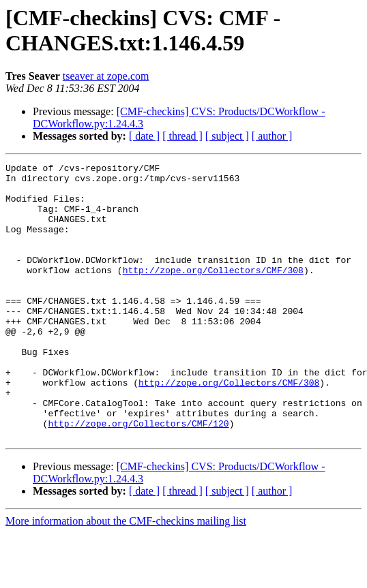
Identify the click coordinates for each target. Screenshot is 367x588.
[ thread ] (182, 136)
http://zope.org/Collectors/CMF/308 (213, 292)
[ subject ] (227, 136)
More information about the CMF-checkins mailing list (126, 576)
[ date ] (144, 136)
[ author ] (272, 136)
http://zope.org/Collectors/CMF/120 (138, 476)
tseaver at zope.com (106, 76)
